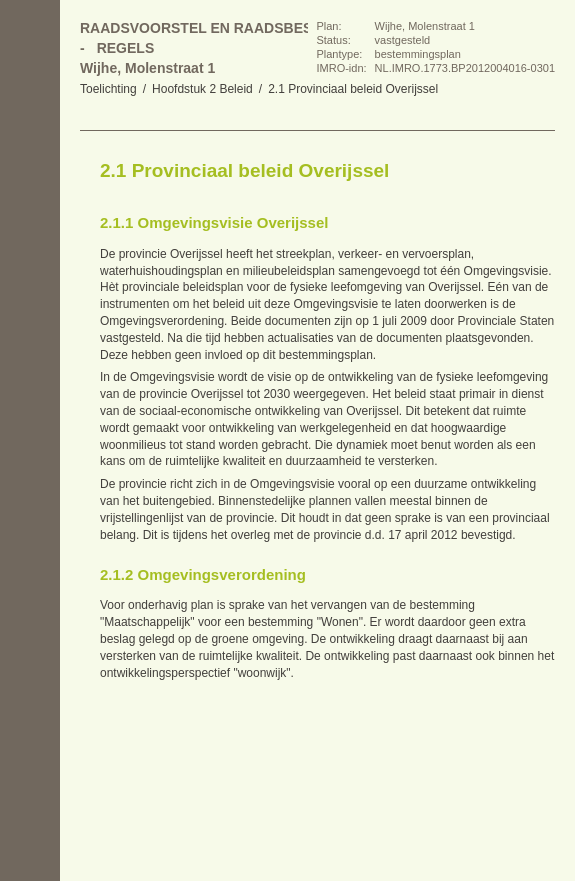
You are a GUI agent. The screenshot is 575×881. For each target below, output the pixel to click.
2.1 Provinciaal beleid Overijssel (353, 89)
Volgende (30, 250)
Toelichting (108, 89)
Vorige (30, 210)
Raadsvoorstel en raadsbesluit (211, 28)
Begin (30, 170)
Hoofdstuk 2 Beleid (202, 89)
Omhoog (30, 290)
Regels (126, 48)
